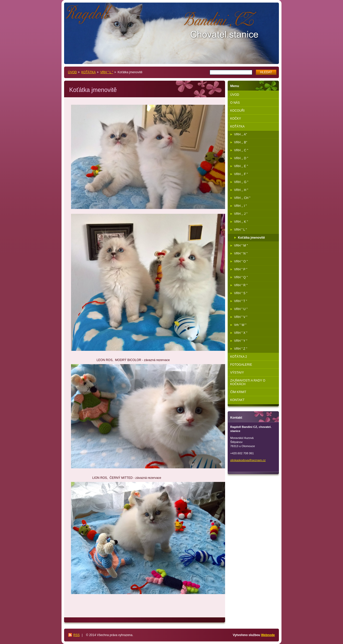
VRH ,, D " (241, 158)
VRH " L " (107, 72)
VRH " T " (241, 301)
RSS (77, 635)
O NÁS (235, 103)
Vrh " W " (240, 325)
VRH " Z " (241, 349)
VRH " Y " (241, 341)
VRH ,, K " (241, 222)
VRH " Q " (241, 277)
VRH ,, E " (241, 166)
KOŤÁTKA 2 (239, 357)
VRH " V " (241, 317)
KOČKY (236, 119)
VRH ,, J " (241, 214)
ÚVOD (72, 72)
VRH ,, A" (240, 134)
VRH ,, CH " (242, 198)
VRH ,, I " (240, 206)
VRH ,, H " (241, 190)
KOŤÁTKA (88, 72)
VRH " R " (241, 285)
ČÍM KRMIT (238, 392)
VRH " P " (241, 269)
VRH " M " (241, 246)
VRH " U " (241, 309)
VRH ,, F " (241, 174)
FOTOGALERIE (241, 365)
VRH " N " (241, 254)
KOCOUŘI (237, 111)
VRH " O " (241, 261)
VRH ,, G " (241, 182)
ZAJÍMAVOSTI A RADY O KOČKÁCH (248, 382)
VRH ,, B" (241, 142)
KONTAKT (237, 400)
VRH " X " (241, 333)
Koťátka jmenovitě (251, 238)
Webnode (268, 635)
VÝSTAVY (237, 373)
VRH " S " (241, 293)
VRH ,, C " (241, 150)
